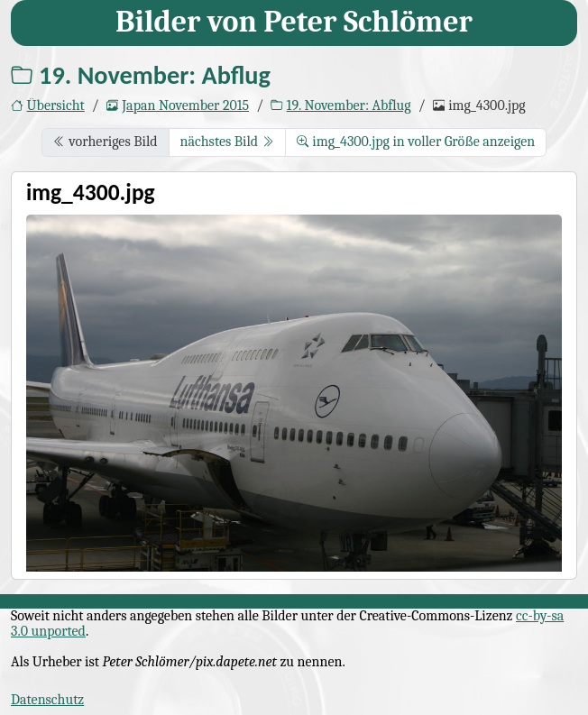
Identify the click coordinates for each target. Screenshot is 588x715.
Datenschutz (47, 700)
